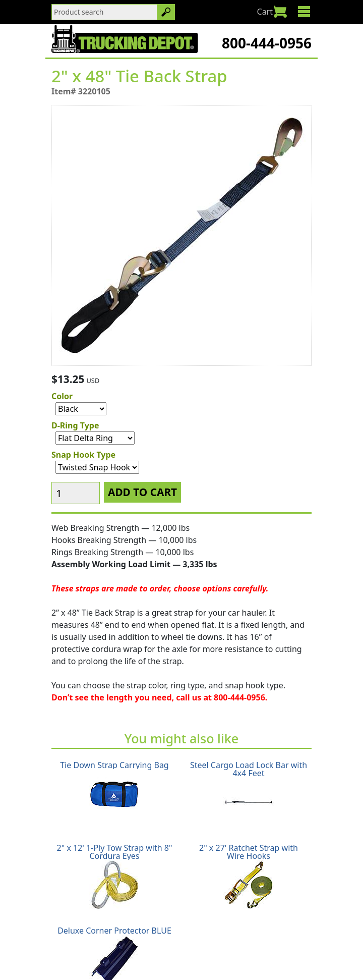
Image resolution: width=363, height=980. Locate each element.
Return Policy (143, 946)
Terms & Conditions (274, 946)
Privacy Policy (202, 946)
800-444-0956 (267, 43)
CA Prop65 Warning (205, 958)
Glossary (143, 958)
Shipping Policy (81, 946)
